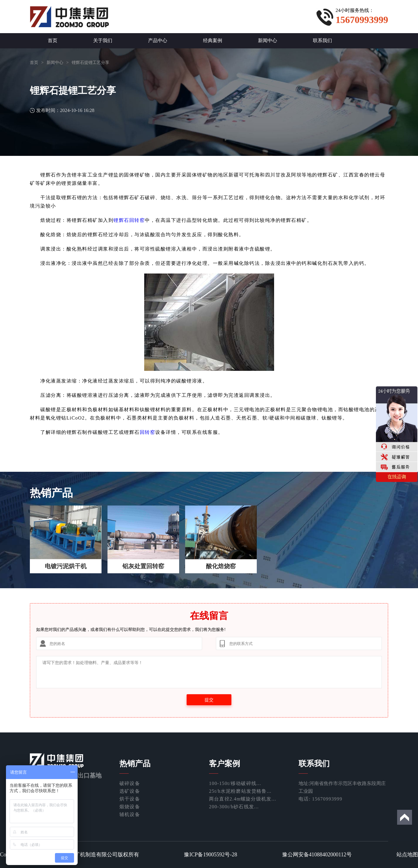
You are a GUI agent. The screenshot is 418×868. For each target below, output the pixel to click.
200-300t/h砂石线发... (234, 807)
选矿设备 (130, 791)
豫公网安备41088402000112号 (317, 855)
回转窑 (148, 432)
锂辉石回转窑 (129, 220)
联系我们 (322, 40)
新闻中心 (268, 40)
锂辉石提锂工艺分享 (90, 63)
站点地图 (407, 855)
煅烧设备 (130, 807)
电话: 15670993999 (320, 799)
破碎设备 (130, 783)
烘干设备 (130, 799)
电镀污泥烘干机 (66, 566)
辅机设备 (130, 814)
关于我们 (103, 40)
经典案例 (213, 40)
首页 (53, 40)
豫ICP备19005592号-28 (210, 855)
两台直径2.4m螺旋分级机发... (243, 799)
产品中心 (158, 40)
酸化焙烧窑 (221, 566)
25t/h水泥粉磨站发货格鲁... (240, 791)
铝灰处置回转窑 (143, 566)
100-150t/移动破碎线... (235, 783)
